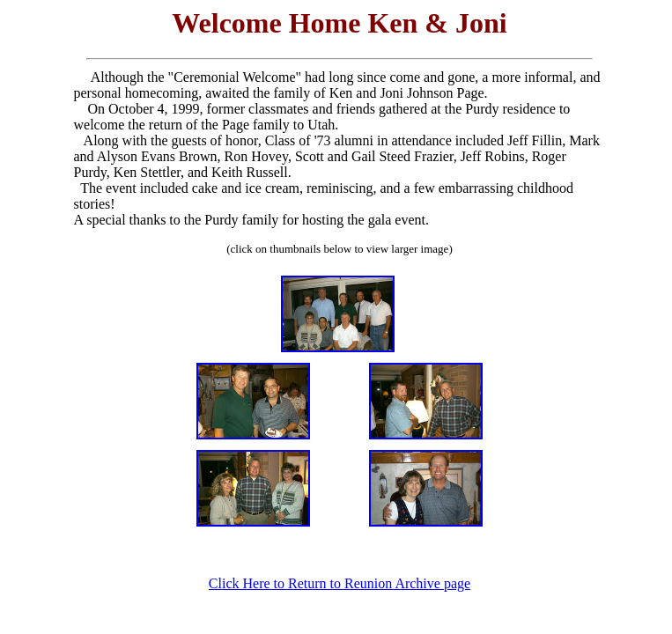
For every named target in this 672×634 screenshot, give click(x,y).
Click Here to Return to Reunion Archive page (340, 583)
